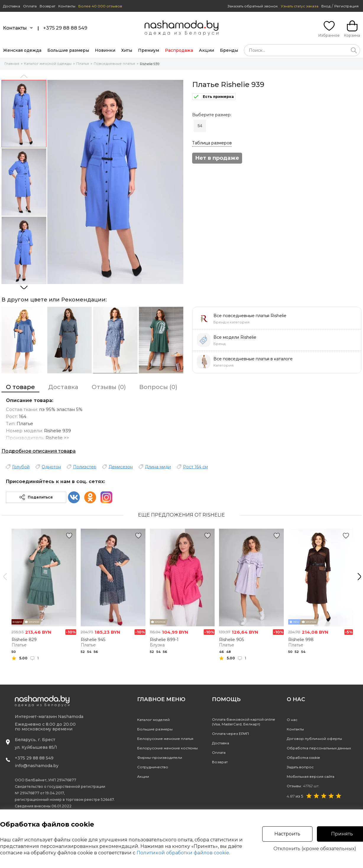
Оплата (30, 6)
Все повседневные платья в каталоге (253, 359)
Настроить (287, 834)
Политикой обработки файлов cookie (183, 853)
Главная (12, 63)
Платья (83, 63)
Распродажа (179, 50)
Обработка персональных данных (319, 748)
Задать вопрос (300, 767)
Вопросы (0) (158, 387)
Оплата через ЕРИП (230, 734)
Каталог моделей (153, 720)
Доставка (12, 6)
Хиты (127, 50)
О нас (292, 720)
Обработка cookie (303, 758)
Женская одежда (22, 50)
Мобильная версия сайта (311, 776)
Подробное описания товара (39, 451)
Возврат (47, 6)
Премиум (149, 50)
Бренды (229, 50)
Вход (326, 6)
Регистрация (346, 6)
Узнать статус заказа (300, 6)
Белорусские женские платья (165, 739)
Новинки (105, 50)
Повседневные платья (114, 63)
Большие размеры (68, 50)
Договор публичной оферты (314, 739)
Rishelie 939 (150, 64)
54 (200, 126)
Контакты (67, 6)
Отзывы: (303, 786)
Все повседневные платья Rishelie (250, 316)
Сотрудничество (153, 767)
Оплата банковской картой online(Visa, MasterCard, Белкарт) (243, 722)
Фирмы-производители (160, 758)
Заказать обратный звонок (253, 6)
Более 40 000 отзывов (100, 6)
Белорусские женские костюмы (167, 748)
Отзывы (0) (109, 387)
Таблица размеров (212, 143)
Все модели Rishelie (235, 337)
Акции (206, 50)
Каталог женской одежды (48, 63)
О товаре (20, 387)
